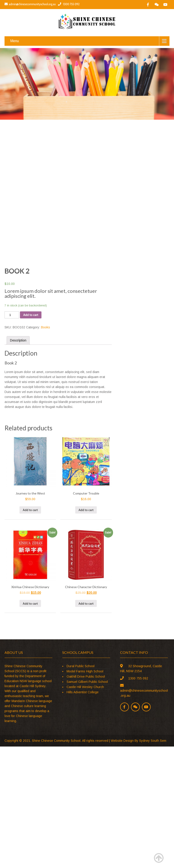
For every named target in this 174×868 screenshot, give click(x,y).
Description (18, 340)
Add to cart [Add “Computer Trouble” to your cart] (86, 510)
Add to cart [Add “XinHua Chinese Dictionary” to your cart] (30, 604)
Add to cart (31, 315)
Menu (14, 41)
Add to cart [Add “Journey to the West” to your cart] (30, 510)
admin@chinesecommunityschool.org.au (30, 4)
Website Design (122, 741)
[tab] (18, 340)
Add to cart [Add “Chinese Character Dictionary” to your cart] (86, 604)
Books (46, 327)
